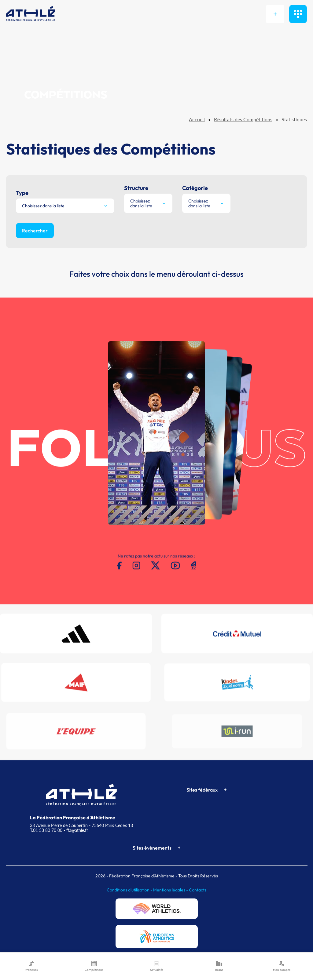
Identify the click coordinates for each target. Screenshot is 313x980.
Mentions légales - (171, 890)
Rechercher (35, 231)
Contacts (198, 890)
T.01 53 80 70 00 (46, 830)
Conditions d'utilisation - (130, 890)
